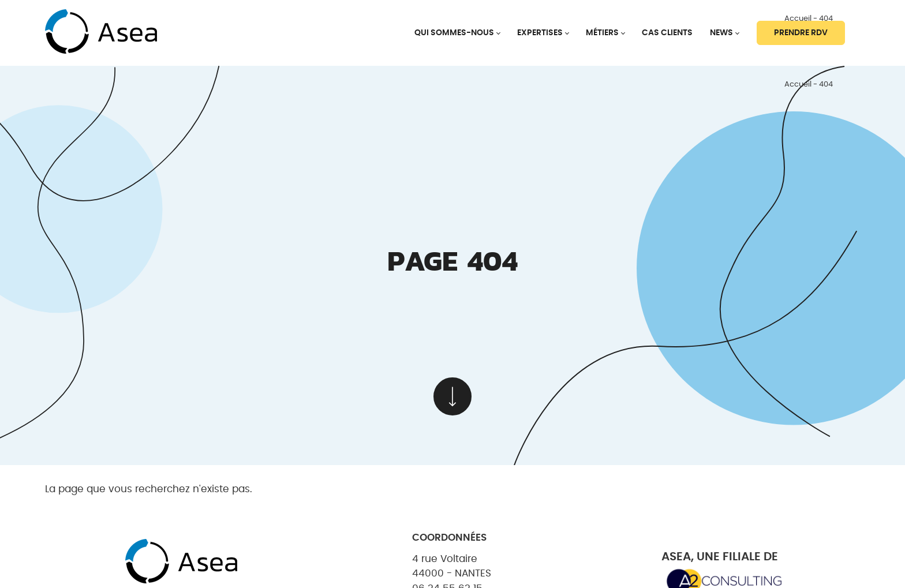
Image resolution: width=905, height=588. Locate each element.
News (721, 33)
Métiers (602, 33)
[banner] (101, 33)
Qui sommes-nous (454, 33)
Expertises (540, 33)
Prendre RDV (801, 33)
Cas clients (667, 33)
